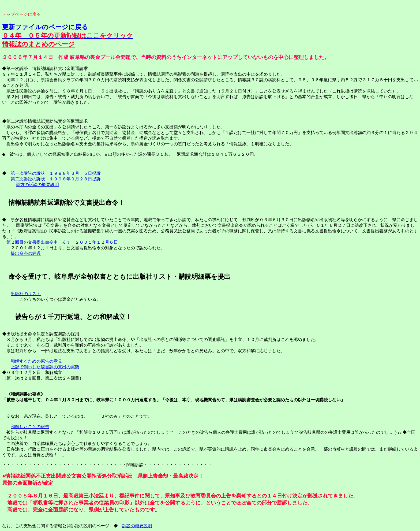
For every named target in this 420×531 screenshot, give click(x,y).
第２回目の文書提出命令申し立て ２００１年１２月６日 (62, 242)
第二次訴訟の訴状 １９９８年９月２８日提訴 (56, 179)
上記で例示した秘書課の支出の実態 (45, 367)
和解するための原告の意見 (36, 361)
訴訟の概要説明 (137, 526)
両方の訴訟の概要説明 (37, 185)
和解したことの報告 (30, 427)
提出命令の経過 (26, 253)
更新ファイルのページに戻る (45, 27)
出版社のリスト (26, 294)
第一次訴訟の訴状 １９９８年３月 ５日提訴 (56, 173)
